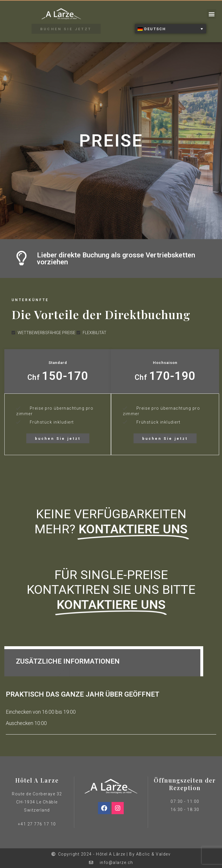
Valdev (163, 854)
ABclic (143, 854)
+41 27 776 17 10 (37, 824)
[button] (211, 11)
